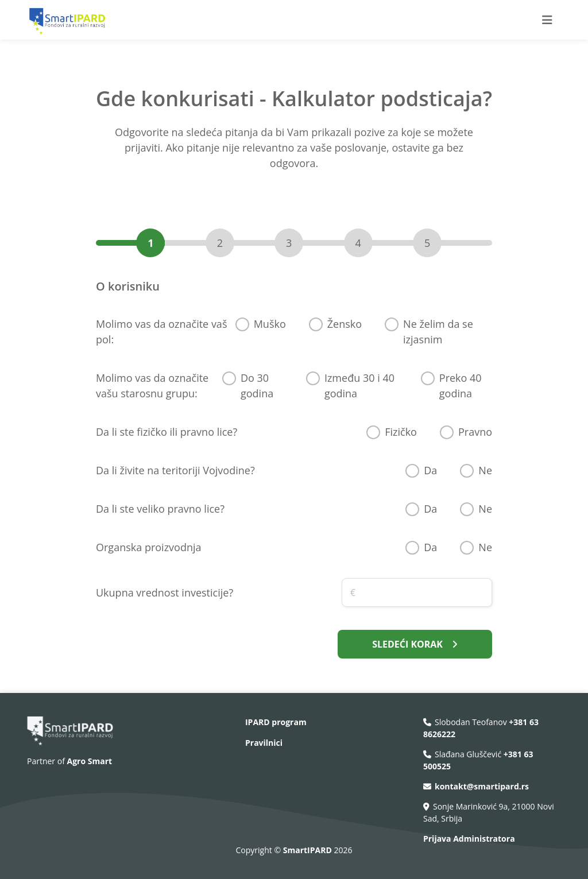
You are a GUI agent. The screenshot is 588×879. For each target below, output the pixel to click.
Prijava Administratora (469, 839)
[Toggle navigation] (547, 20)
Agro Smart (90, 761)
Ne (485, 470)
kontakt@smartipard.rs (482, 786)
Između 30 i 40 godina (359, 386)
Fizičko (401, 432)
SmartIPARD (309, 850)
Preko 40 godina (461, 386)
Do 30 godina (257, 386)
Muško (270, 324)
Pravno (475, 432)
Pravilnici (264, 743)
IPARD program (276, 722)
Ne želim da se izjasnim (438, 332)
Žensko (345, 324)
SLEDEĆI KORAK (415, 644)
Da (430, 470)
